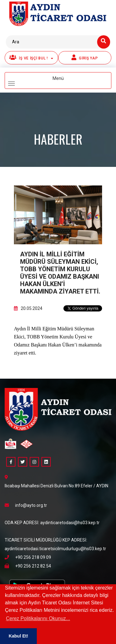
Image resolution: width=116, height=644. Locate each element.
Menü (46, 81)
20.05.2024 (28, 308)
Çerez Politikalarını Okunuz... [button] (38, 618)
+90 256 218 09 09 (28, 557)
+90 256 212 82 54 (28, 566)
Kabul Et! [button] (18, 636)
